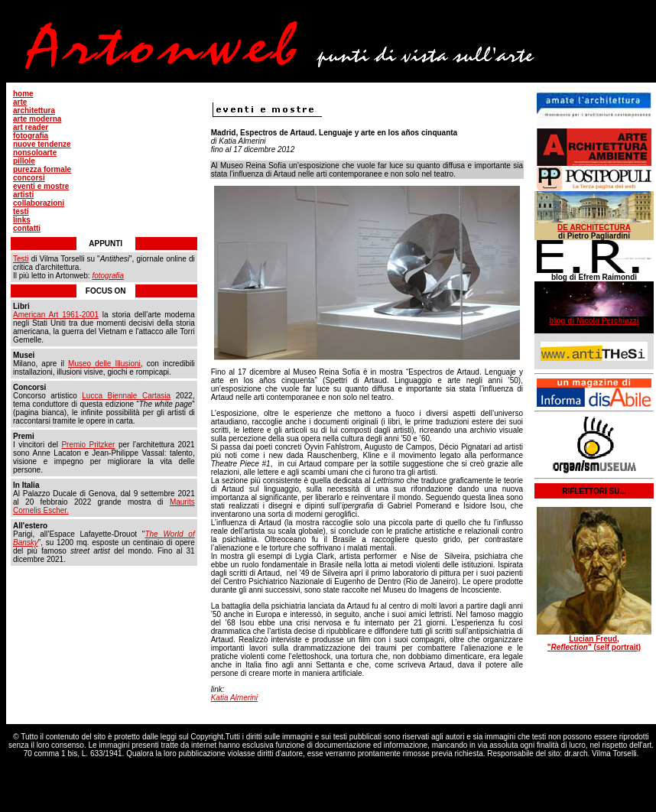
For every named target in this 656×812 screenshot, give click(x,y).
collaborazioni (39, 203)
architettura (34, 110)
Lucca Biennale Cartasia (126, 396)
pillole (24, 161)
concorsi (29, 178)
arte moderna (37, 119)
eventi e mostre (41, 186)
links (22, 220)
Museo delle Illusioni (104, 364)
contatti (27, 228)
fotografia (31, 136)
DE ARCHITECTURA (594, 227)
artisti (23, 195)
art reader (31, 127)
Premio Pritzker (88, 445)
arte (20, 102)
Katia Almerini (234, 698)
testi (21, 211)
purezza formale (42, 169)
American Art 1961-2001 (56, 315)
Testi (21, 259)
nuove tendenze (42, 144)
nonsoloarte (35, 153)
